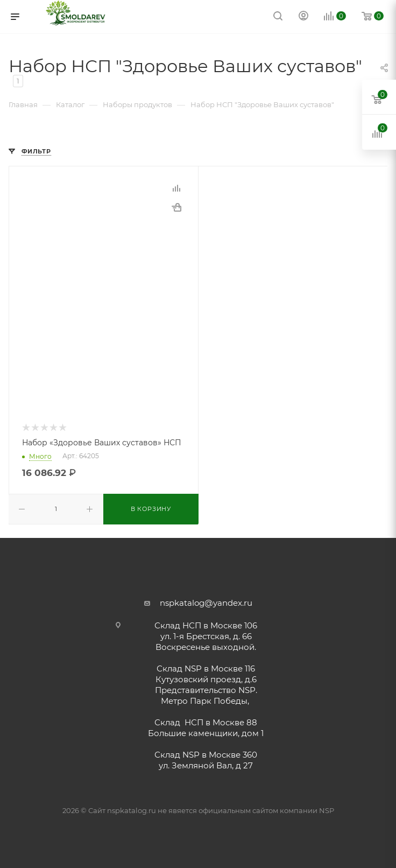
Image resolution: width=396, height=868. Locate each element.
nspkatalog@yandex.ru (206, 603)
